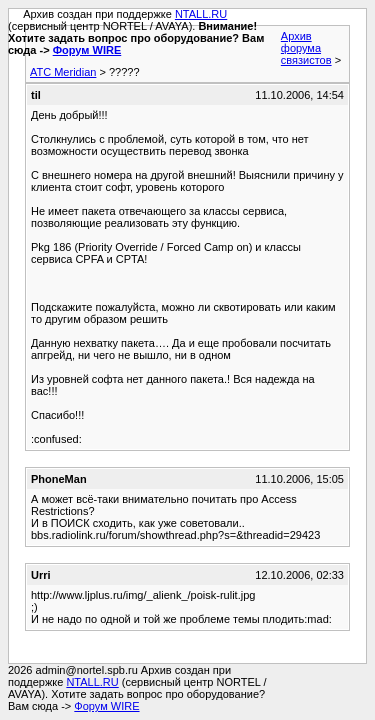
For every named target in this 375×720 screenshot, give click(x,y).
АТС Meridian (63, 72)
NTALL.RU (201, 14)
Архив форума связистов (306, 48)
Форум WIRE (87, 50)
